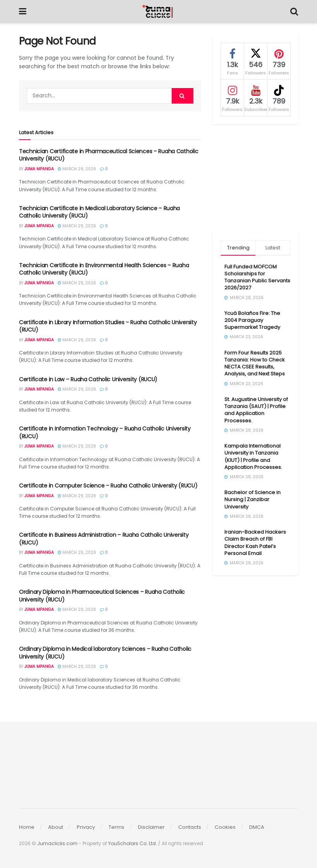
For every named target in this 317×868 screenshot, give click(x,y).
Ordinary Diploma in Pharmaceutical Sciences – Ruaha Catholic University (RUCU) (102, 596)
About (56, 827)
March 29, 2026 (77, 169)
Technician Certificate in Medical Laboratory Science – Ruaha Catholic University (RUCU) (99, 212)
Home (27, 827)
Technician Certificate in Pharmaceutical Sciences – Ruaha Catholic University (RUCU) (109, 155)
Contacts (190, 827)
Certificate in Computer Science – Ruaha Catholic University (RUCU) (108, 486)
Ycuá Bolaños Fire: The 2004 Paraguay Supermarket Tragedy (252, 320)
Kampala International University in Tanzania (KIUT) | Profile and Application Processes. (253, 456)
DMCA (257, 827)
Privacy (86, 827)
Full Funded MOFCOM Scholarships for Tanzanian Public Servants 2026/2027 (257, 277)
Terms (116, 827)
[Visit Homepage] (158, 12)
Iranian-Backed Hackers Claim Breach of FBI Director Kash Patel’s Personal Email (255, 543)
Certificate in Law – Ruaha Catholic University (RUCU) (88, 379)
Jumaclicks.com (57, 843)
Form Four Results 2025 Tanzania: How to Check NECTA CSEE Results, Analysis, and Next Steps (255, 363)
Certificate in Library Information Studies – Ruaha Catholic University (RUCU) (108, 326)
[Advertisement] (255, 178)
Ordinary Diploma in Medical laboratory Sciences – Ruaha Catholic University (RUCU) (105, 653)
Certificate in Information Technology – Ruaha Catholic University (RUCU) (105, 432)
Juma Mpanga (39, 169)
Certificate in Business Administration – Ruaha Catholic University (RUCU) (104, 539)
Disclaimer (151, 827)
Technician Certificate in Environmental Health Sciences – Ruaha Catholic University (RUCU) (104, 269)
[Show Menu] (23, 12)
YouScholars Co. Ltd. (133, 843)
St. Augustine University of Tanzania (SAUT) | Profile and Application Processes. (256, 410)
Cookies (225, 827)
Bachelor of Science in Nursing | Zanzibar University (252, 499)
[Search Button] (294, 12)
